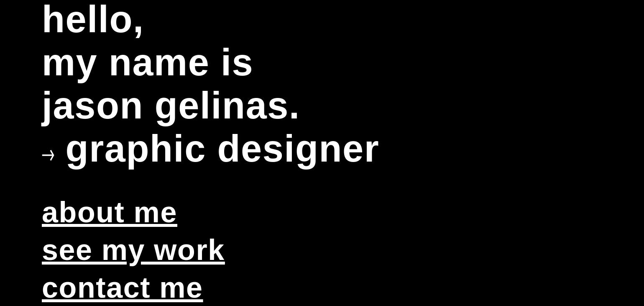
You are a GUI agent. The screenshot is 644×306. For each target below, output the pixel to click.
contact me (123, 288)
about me (110, 212)
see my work (133, 250)
